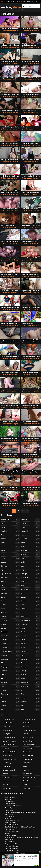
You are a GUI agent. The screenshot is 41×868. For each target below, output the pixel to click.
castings (15, 244)
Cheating (11, 621)
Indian (31, 543)
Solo (31, 655)
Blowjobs (11, 593)
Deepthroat (11, 659)
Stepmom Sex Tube (9, 759)
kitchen (15, 227)
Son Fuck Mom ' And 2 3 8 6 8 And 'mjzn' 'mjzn (20, 827)
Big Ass (11, 562)
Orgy (31, 593)
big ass (6, 211)
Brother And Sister (11, 835)
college (17, 375)
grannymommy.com (12, 2)
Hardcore (31, 523)
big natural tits (19, 325)
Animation (11, 539)
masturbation (15, 293)
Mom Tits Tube (28, 763)
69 (25, 276)
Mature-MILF (9, 810)
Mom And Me (9, 840)
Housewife (31, 535)
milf (14, 96)
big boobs (9, 489)
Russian (31, 636)
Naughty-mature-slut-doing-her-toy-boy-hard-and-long (22, 838)
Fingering (11, 690)
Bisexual (11, 582)
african (26, 145)
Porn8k (25, 785)
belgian (37, 489)
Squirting (31, 659)
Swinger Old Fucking (10, 770)
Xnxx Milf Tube (28, 748)
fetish (5, 293)
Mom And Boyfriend (11, 848)
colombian (13, 31)
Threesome (31, 683)
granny (35, 194)
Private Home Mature (30, 730)
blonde (26, 113)
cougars (11, 473)
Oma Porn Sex (8, 777)
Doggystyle (11, 667)
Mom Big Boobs (28, 756)
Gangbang (11, 694)
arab (26, 129)
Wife (31, 710)
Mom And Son (10, 829)
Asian (11, 543)
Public (31, 617)
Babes (11, 551)
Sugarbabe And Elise (12, 844)
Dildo (11, 663)
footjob (30, 194)
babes (38, 145)
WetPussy (11, 7)
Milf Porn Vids (27, 774)
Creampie (11, 640)
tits (17, 96)
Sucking (31, 671)
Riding (31, 628)
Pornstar (31, 609)
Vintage (31, 698)
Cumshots (11, 655)
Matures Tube (7, 756)
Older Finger (7, 766)
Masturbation (31, 578)
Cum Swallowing (11, 652)
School (31, 640)
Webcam (31, 702)
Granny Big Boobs (29, 719)
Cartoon (11, 617)
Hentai (31, 527)
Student (31, 667)
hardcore (9, 96)
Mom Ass (26, 727)
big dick (32, 227)
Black (11, 586)
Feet (11, 679)
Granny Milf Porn (8, 719)
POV (31, 613)
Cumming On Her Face (12, 850)
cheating (37, 440)
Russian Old (27, 752)
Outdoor (31, 597)
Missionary (31, 589)
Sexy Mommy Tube (29, 745)
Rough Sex (31, 632)
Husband (31, 539)
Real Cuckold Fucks (9, 752)
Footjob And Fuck (11, 797)
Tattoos (31, 675)
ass (30, 96)
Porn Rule (6, 748)
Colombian (11, 632)
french (19, 506)
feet (18, 31)
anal (31, 145)
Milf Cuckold (7, 788)
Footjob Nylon (9, 808)
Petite (31, 605)
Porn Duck (26, 788)
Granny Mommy (8, 730)
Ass (11, 547)
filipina (31, 506)
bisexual (35, 178)
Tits (31, 690)
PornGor (26, 734)
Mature (31, 582)
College (11, 628)
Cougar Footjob (10, 804)
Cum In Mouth (11, 648)
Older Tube (7, 727)
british (11, 309)
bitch (5, 244)
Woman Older (27, 741)
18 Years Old (11, 520)
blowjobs (15, 80)
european (12, 47)
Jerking (31, 555)
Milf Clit (5, 785)
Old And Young (10, 816)
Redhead (31, 624)
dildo (15, 211)
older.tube (22, 2)
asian (26, 96)
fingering (36, 506)
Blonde (11, 589)
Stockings (31, 663)
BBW (11, 555)
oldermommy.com (32, 2)
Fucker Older (27, 723)
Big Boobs (11, 566)
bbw (11, 80)
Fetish (11, 686)
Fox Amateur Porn (9, 745)
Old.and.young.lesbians (13, 831)
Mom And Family (10, 823)
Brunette (11, 613)
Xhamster (8, 819)
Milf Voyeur (7, 734)
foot (17, 47)
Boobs (11, 597)
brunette (27, 31)
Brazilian (11, 605)
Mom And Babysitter (11, 846)
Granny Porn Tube (9, 737)
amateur (6, 31)
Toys (31, 694)
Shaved (31, 644)
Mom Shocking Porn (30, 777)
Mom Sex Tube (28, 737)
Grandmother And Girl (12, 821)
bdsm (11, 63)
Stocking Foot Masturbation (14, 806)
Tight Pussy (31, 686)
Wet (31, 706)
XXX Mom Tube (8, 723)
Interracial (31, 547)
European (11, 671)
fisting (16, 473)
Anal (11, 535)
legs (14, 129)
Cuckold (11, 644)
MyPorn (26, 766)
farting (37, 162)
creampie (20, 358)
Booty (11, 601)
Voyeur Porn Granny (10, 741)
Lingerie (31, 570)
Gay (11, 698)
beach (29, 375)
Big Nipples (11, 578)
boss (37, 260)
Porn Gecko (27, 770)
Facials (11, 675)
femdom (36, 31)
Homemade (31, 531)
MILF (31, 586)
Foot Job (8, 799)
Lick (31, 566)
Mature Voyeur (8, 781)
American (11, 531)
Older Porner (27, 781)
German (11, 702)
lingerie (19, 309)
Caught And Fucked (11, 825)
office (17, 113)
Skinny (31, 648)
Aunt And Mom (10, 842)
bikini (15, 162)
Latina (31, 558)
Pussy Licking (31, 621)
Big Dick (11, 570)
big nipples (35, 96)
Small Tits (31, 652)
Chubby (11, 624)
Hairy (11, 710)
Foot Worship (9, 802)
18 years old (28, 178)
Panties (31, 601)
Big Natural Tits (11, 574)
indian (17, 407)
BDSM (11, 558)
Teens (31, 679)
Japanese (31, 551)
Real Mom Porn (28, 759)
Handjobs (31, 520)
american (27, 47)
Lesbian (31, 562)
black (30, 309)
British (11, 609)
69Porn (5, 774)
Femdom (11, 683)
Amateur (11, 527)
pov (32, 129)
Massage (31, 574)
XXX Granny (7, 763)
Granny (11, 706)
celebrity (31, 325)
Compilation (11, 636)
